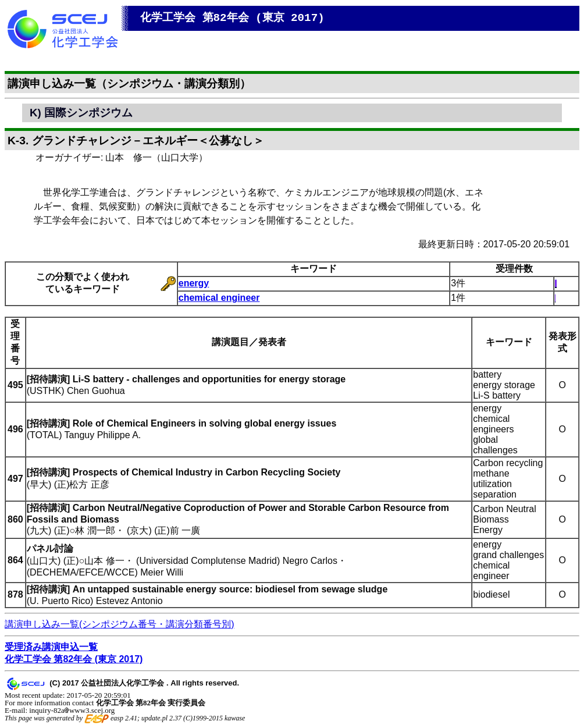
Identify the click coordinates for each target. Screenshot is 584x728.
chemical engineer (219, 298)
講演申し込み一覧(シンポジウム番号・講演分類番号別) (120, 624)
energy (194, 283)
